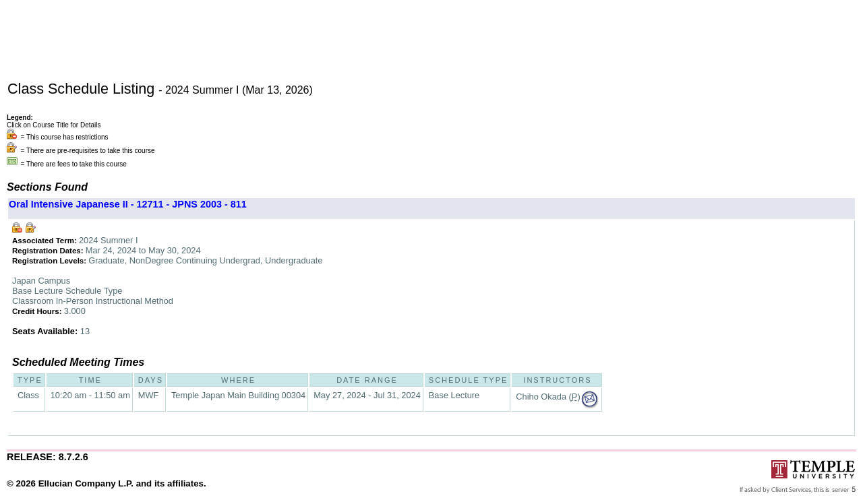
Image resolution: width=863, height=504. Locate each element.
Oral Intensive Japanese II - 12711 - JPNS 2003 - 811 (128, 204)
